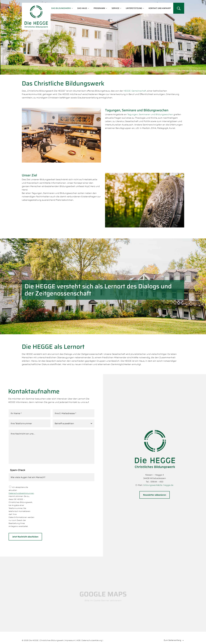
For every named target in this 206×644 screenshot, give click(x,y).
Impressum (70, 640)
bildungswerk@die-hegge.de (158, 485)
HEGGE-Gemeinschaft (135, 91)
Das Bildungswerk (61, 8)
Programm (99, 8)
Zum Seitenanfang (172, 640)
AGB (78, 640)
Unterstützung (134, 8)
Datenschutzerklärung (92, 640)
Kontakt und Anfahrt (160, 8)
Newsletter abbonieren (155, 495)
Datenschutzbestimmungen (21, 493)
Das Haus (82, 8)
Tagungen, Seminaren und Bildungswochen (150, 114)
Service (115, 8)
